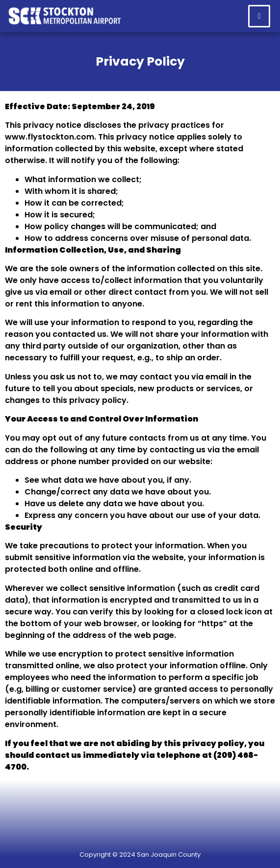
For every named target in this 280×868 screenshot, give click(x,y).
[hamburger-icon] (259, 16)
